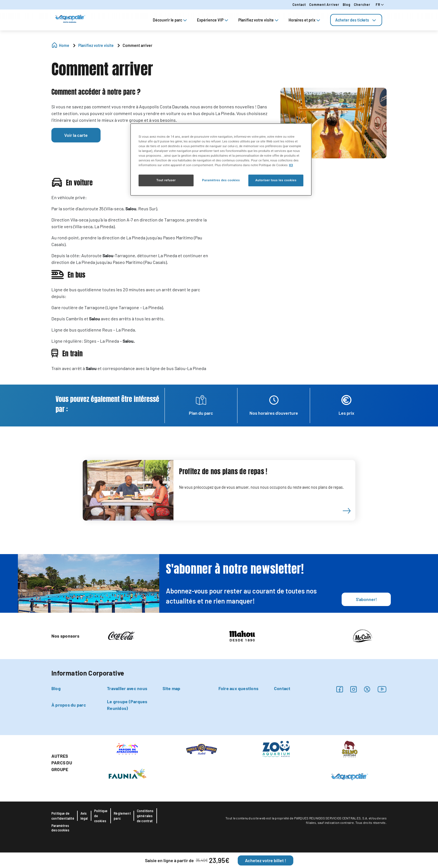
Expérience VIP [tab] (213, 20)
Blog (347, 4)
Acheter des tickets (356, 20)
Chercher (362, 4)
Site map (171, 688)
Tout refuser (166, 180)
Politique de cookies (101, 816)
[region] (221, 159)
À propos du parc (69, 705)
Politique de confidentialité (63, 816)
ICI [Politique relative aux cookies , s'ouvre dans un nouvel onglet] (291, 165)
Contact (299, 4)
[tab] (356, 20)
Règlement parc (122, 816)
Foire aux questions (239, 688)
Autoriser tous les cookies (276, 180)
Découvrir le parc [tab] (170, 20)
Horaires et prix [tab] (305, 20)
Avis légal (84, 816)
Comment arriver (324, 4)
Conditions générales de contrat (145, 816)
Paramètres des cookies (60, 828)
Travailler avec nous (127, 688)
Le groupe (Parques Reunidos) (127, 705)
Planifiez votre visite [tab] (259, 20)
